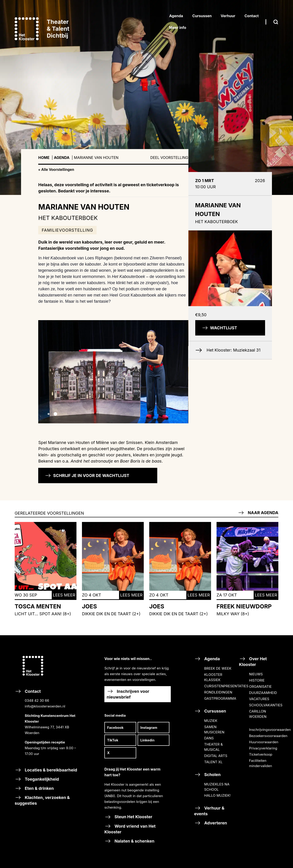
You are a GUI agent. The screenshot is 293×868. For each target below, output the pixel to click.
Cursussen (210, 711)
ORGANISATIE (260, 686)
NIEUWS (256, 674)
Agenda (62, 158)
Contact (48, 726)
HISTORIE (257, 680)
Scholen (207, 775)
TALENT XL (213, 762)
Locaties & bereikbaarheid (46, 770)
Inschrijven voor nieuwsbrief (128, 694)
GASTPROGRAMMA (220, 698)
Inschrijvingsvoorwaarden (270, 730)
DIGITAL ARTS (216, 756)
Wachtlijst (220, 328)
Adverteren (211, 823)
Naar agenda (258, 513)
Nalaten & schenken (129, 841)
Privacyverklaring (263, 748)
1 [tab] (49, 414)
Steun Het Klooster (128, 817)
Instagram (149, 728)
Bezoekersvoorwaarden (268, 736)
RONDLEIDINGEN (218, 692)
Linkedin (147, 740)
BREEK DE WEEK (218, 668)
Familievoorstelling (67, 230)
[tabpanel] (146, 97)
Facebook (115, 728)
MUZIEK (211, 721)
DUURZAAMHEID (263, 693)
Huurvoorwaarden (264, 742)
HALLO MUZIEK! (217, 795)
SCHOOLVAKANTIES (266, 705)
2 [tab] (55, 414)
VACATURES (259, 699)
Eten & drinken (34, 788)
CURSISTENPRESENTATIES (226, 686)
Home (44, 158)
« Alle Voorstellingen (56, 170)
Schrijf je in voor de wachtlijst (87, 476)
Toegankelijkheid (37, 779)
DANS (209, 738)
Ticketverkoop (261, 754)
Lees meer (64, 595)
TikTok (113, 740)
